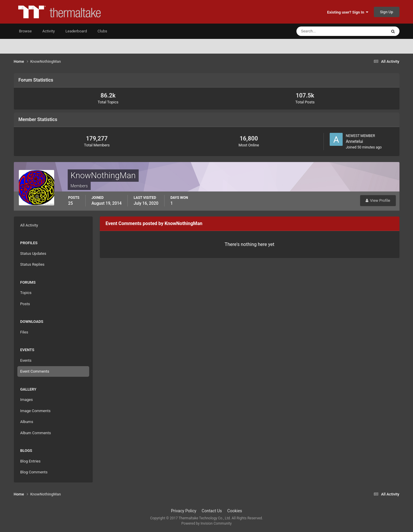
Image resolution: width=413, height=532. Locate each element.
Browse (25, 31)
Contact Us (212, 511)
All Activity (29, 225)
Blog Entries (30, 461)
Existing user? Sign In (348, 12)
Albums (27, 422)
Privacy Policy (184, 511)
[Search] (324, 31)
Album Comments (36, 433)
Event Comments (35, 371)
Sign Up (387, 12)
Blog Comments (34, 472)
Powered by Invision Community (206, 523)
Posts (25, 304)
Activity (49, 31)
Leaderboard (76, 31)
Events (26, 360)
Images (27, 400)
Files (24, 332)
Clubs (102, 31)
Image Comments (35, 411)
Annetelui (355, 141)
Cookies (235, 511)
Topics (26, 293)
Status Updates (33, 253)
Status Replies (33, 264)
